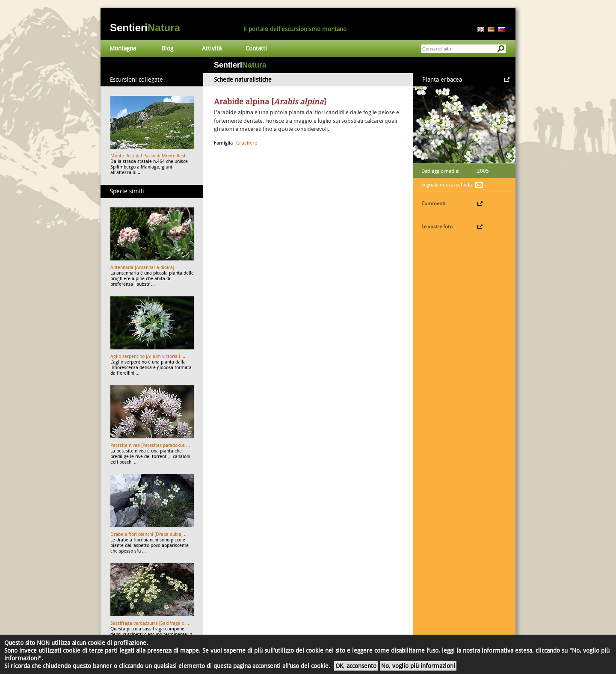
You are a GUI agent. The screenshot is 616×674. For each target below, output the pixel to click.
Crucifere (247, 143)
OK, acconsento (356, 666)
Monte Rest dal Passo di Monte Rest (148, 156)
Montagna (123, 48)
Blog (167, 48)
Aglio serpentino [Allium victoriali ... (148, 356)
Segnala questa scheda (447, 185)
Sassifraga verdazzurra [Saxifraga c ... (150, 623)
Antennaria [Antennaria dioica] (142, 268)
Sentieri (145, 28)
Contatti (256, 48)
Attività (212, 48)
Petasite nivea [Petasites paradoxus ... (150, 445)
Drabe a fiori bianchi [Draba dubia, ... (149, 534)
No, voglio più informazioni (418, 666)
